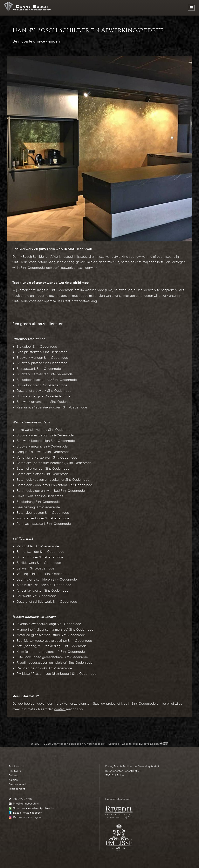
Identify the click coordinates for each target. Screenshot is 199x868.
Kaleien (13, 780)
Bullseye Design (149, 744)
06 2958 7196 (23, 799)
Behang (14, 775)
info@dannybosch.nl (26, 803)
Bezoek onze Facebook (28, 813)
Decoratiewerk (18, 784)
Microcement (17, 789)
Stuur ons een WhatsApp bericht (34, 808)
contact (60, 709)
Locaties (114, 744)
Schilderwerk (17, 766)
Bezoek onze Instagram (28, 817)
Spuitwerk (15, 771)
